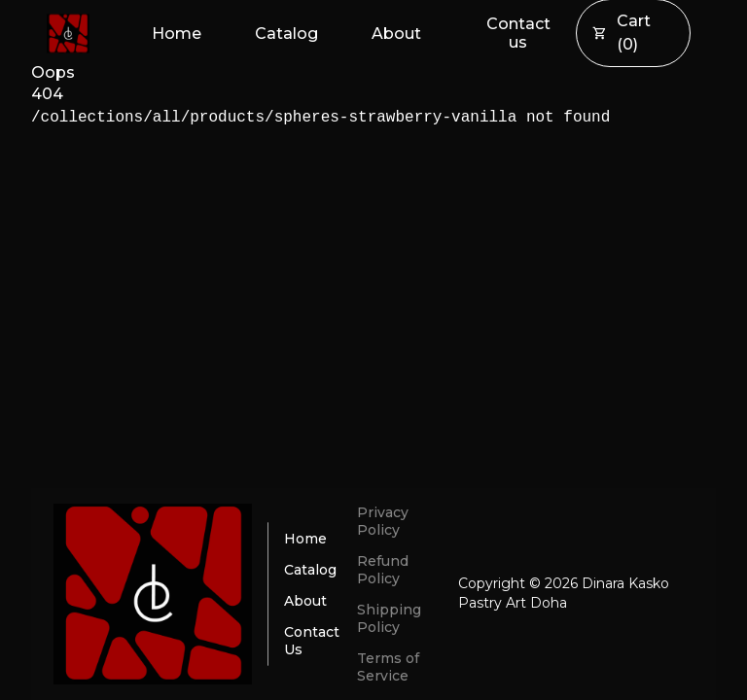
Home (177, 34)
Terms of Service (388, 667)
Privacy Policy (383, 521)
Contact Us (312, 641)
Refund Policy (383, 570)
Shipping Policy (389, 618)
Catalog (286, 34)
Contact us (518, 33)
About (396, 34)
